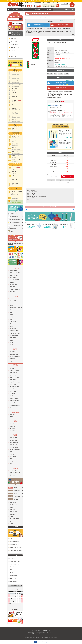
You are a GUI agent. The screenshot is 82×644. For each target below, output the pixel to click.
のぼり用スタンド (13, 217)
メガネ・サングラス (15, 398)
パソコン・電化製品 (15, 401)
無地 (11, 459)
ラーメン (12, 298)
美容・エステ (13, 380)
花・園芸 (12, 368)
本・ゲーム (13, 394)
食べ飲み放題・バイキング (16, 308)
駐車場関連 (13, 287)
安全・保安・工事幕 (15, 519)
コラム (11, 539)
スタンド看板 (14, 491)
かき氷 (12, 345)
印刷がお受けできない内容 (15, 547)
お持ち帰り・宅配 (14, 331)
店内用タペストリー (15, 505)
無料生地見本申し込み (14, 48)
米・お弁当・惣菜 (14, 336)
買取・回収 (13, 291)
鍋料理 (12, 340)
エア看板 (13, 499)
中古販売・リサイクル (15, 289)
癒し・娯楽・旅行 (14, 373)
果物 (55, 74)
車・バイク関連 (14, 284)
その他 (11, 231)
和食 (11, 324)
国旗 (11, 452)
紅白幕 (12, 488)
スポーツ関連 (13, 391)
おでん (12, 342)
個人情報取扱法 (47, 638)
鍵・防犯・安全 (14, 440)
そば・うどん (13, 301)
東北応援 (12, 454)
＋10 (60, 180)
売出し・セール (14, 271)
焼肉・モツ (13, 310)
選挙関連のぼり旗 (14, 447)
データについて (13, 579)
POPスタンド (14, 493)
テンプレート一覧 (13, 53)
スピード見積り (13, 56)
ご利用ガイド (12, 558)
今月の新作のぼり (15, 244)
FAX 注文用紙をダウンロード (15, 586)
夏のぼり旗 (13, 426)
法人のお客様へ (13, 582)
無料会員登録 (13, 39)
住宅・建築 (13, 415)
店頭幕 (12, 507)
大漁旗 (12, 523)
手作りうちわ (14, 496)
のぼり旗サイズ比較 (14, 544)
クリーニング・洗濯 (15, 370)
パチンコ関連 (13, 403)
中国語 (12, 461)
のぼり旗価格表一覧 (14, 542)
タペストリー (13, 503)
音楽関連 (12, 396)
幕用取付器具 (12, 228)
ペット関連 (13, 389)
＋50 (69, 180)
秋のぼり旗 (13, 429)
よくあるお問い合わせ (14, 42)
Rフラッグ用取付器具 (14, 223)
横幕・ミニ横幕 (14, 512)
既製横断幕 (13, 514)
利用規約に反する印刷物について (15, 551)
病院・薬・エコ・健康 (15, 382)
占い (11, 408)
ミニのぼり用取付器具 (14, 225)
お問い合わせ (54, 638)
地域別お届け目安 (70, 80)
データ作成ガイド (13, 50)
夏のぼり (60, 74)
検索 (21, 19)
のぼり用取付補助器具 (14, 220)
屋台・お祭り (13, 278)
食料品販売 (13, 359)
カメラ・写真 (13, 384)
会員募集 (12, 282)
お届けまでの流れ (13, 45)
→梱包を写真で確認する (60, 64)
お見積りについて (13, 576)
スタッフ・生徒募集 (15, 280)
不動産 (12, 417)
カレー (12, 303)
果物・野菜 (13, 361)
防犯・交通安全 (14, 438)
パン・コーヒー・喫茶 (15, 333)
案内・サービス (14, 445)
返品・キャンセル (13, 570)
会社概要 (27, 638)
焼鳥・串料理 (13, 338)
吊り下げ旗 (13, 510)
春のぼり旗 (13, 424)
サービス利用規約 (40, 638)
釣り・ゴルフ (13, 375)
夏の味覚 (66, 74)
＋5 (51, 180)
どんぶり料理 (13, 326)
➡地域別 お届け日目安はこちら (66, 21)
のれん (12, 517)
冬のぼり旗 (13, 431)
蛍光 (11, 463)
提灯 (11, 521)
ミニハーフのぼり (14, 470)
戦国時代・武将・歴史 (15, 449)
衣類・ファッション (15, 377)
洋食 (11, 319)
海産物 (12, 315)
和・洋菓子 (13, 352)
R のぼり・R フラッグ (15, 473)
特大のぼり (13, 475)
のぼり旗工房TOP (29, 17)
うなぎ (12, 317)
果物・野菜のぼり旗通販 (39, 17)
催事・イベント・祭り (15, 273)
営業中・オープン (14, 275)
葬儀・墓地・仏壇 (14, 443)
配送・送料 (12, 567)
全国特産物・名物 (14, 354)
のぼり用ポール (13, 214)
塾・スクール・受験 (15, 387)
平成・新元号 (13, 456)
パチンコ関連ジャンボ (15, 405)
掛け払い (11, 573)
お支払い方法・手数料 (14, 561)
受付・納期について (14, 564)
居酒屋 (12, 305)
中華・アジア (13, 322)
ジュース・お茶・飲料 (15, 356)
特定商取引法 (33, 638)
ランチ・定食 (13, 329)
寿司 (11, 312)
